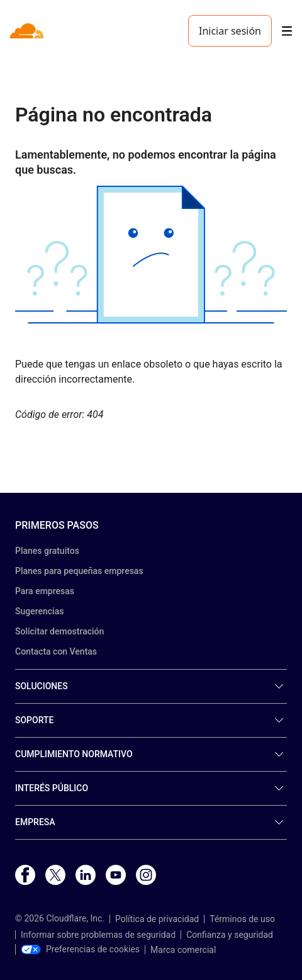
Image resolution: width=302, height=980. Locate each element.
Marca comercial (183, 950)
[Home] (28, 31)
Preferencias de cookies (80, 949)
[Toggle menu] (287, 31)
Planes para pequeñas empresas (79, 571)
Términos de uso (242, 919)
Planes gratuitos (47, 551)
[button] (151, 255)
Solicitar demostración (59, 631)
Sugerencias (39, 611)
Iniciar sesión (230, 31)
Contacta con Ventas (56, 651)
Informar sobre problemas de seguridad (98, 935)
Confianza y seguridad (230, 935)
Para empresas (45, 591)
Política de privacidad (157, 919)
